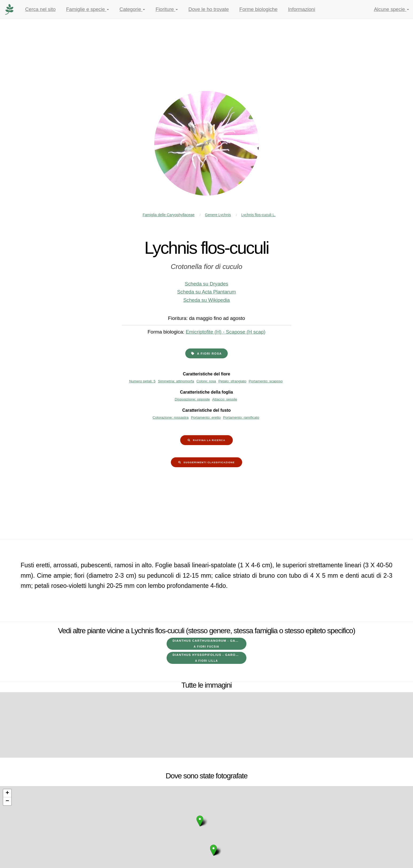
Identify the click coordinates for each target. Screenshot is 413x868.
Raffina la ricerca (209, 440)
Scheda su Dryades (206, 284)
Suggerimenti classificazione (209, 462)
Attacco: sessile (225, 399)
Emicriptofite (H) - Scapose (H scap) (226, 332)
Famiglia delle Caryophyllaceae (169, 215)
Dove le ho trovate (209, 9)
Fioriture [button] (167, 9)
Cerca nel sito (40, 9)
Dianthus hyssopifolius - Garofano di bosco (210, 658)
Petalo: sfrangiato (232, 381)
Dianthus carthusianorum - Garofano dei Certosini (210, 644)
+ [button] (7, 793)
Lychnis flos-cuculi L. (259, 215)
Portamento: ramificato (241, 417)
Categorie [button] (132, 9)
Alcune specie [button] (392, 9)
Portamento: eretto (206, 417)
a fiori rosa (209, 354)
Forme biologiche (259, 9)
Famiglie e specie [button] (88, 9)
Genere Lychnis (218, 215)
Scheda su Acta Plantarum (207, 292)
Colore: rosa (206, 381)
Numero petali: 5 (142, 381)
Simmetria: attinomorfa (176, 381)
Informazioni (302, 9)
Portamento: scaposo (266, 381)
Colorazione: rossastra (171, 417)
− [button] (7, 801)
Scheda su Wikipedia (206, 300)
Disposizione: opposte (192, 399)
